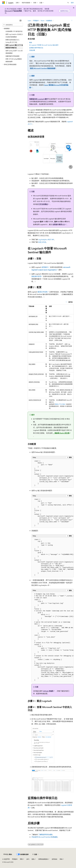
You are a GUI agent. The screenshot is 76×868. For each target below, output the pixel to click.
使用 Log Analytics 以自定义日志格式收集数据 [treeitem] (14, 36)
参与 (28, 859)
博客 (21, 859)
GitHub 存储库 (48, 691)
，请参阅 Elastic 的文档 (61, 433)
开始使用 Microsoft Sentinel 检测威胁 (44, 837)
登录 (72, 3)
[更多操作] (72, 21)
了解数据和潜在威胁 (45, 834)
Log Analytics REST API (46, 239)
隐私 (33, 859)
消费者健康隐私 (43, 859)
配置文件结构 (43, 292)
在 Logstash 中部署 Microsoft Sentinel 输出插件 (44, 45)
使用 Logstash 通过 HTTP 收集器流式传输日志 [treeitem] (14, 46)
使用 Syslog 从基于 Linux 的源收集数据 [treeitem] (14, 52)
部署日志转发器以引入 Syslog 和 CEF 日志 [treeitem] (12, 41)
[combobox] (13, 25)
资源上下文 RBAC (60, 404)
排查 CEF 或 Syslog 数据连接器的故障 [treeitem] (14, 60)
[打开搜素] (68, 3)
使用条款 (55, 859)
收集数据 (49, 21)
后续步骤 (32, 50)
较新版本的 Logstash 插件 (39, 99)
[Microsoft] (4, 3)
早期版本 (36, 21)
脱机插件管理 (36, 276)
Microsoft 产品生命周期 (13, 11)
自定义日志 (42, 242)
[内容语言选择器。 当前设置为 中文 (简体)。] (8, 854)
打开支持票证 (43, 204)
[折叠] (20, 21)
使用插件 (45, 267)
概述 (31, 42)
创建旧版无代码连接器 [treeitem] (12, 56)
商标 (61, 859)
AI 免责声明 (6, 859)
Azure (43, 21)
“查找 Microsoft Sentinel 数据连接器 (42, 68)
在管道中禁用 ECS (59, 224)
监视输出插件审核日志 (36, 48)
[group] (53, 473)
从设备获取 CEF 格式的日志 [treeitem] (14, 31)
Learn (29, 21)
